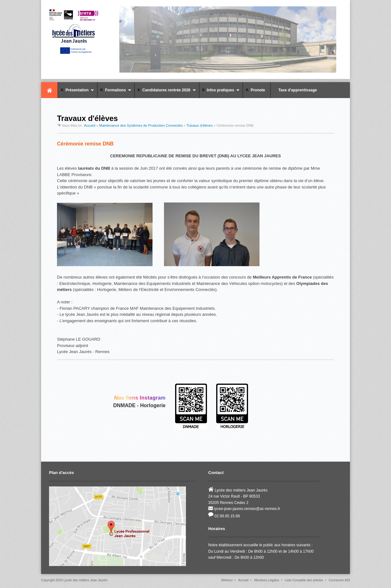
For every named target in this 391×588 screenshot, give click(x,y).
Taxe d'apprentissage (295, 90)
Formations (114, 93)
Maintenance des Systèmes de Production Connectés (141, 125)
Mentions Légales (267, 580)
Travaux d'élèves (199, 125)
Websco (227, 580)
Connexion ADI (339, 580)
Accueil (49, 90)
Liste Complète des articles (304, 580)
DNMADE (124, 405)
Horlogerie (153, 405)
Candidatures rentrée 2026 (165, 93)
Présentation (76, 93)
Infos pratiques (220, 93)
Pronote (255, 90)
